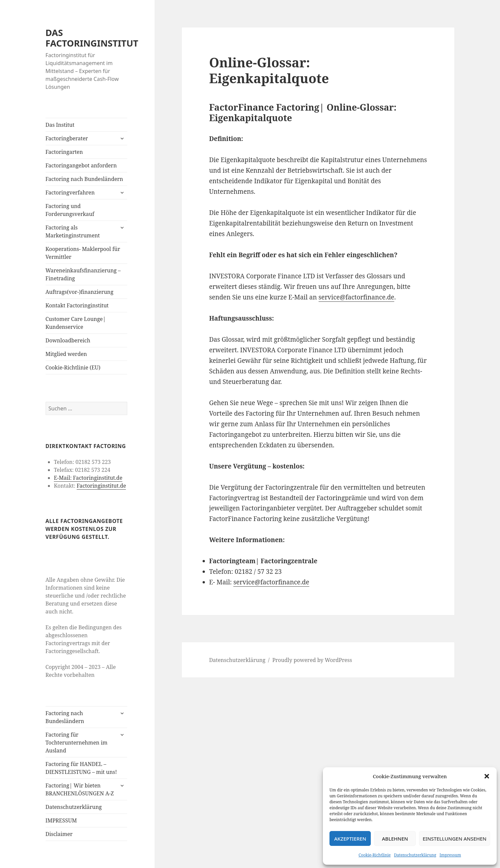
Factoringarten (64, 152)
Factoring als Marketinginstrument (73, 231)
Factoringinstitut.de (101, 486)
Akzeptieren (350, 839)
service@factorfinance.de (356, 297)
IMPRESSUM (61, 820)
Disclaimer (59, 834)
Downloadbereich (68, 340)
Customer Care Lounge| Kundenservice (76, 323)
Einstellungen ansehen (455, 839)
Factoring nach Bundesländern (84, 179)
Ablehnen (395, 839)
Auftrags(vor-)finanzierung (80, 292)
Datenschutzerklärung (415, 855)
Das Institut (60, 125)
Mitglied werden (66, 354)
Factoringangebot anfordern (81, 165)
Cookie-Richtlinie (375, 855)
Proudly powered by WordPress (312, 660)
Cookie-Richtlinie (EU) (73, 367)
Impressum (450, 855)
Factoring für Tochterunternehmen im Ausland (77, 743)
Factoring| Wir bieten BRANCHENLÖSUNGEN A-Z (80, 789)
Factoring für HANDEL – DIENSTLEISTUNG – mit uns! (81, 768)
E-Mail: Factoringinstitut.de (88, 478)
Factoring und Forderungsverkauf (70, 210)
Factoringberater (67, 138)
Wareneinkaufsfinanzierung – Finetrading (83, 274)
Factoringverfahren (70, 192)
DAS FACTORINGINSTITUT (92, 38)
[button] (487, 776)
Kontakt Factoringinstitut (77, 305)
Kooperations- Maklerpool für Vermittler (83, 253)
